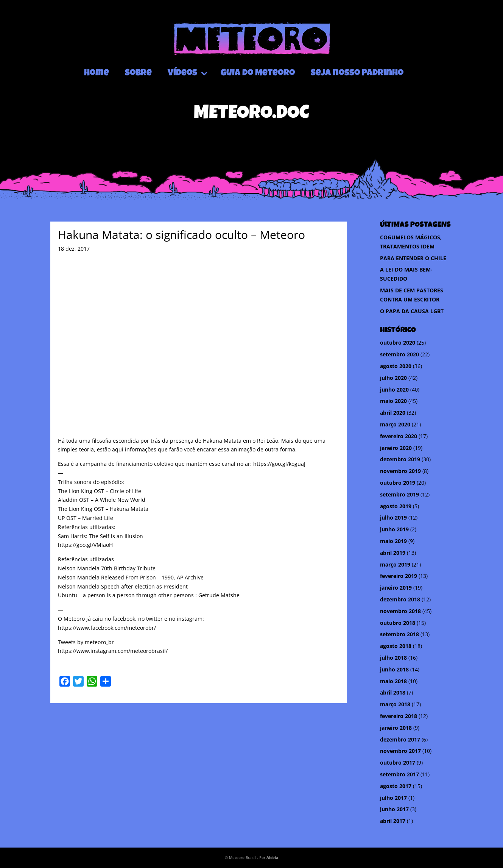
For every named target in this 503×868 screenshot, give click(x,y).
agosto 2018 (396, 646)
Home (97, 73)
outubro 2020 (398, 343)
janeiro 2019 (396, 588)
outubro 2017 (398, 763)
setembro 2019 (399, 494)
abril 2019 (393, 553)
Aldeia (272, 857)
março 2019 (395, 564)
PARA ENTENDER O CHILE (413, 258)
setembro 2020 (399, 354)
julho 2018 (393, 658)
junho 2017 (394, 809)
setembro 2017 (399, 774)
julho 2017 (393, 798)
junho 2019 (394, 529)
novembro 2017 (400, 751)
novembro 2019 (400, 471)
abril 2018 (393, 692)
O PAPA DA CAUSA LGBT (412, 311)
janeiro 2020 (396, 448)
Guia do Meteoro (258, 73)
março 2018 (395, 704)
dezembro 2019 (400, 459)
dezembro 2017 (400, 739)
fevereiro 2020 (399, 436)
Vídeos (182, 73)
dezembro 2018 (400, 599)
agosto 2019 (396, 506)
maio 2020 (393, 401)
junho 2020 (394, 390)
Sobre (138, 73)
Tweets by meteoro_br (86, 642)
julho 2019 (393, 518)
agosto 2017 (396, 786)
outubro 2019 (398, 483)
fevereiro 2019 (399, 576)
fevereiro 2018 (399, 716)
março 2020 (395, 424)
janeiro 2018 (396, 728)
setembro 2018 (399, 634)
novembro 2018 (400, 611)
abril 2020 (393, 413)
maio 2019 (393, 541)
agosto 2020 (396, 366)
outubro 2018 (398, 623)
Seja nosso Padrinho (357, 73)
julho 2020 (393, 378)
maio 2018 (393, 681)
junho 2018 (394, 669)
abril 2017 (393, 821)
